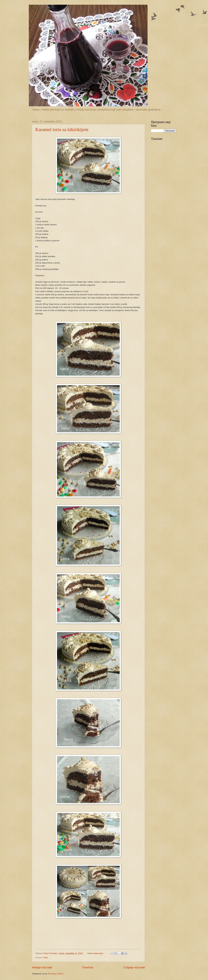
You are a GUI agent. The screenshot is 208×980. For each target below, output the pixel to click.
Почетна (88, 967)
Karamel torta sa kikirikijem (62, 129)
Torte (45, 958)
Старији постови (134, 967)
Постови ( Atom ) (56, 974)
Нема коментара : (96, 953)
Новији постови (42, 967)
